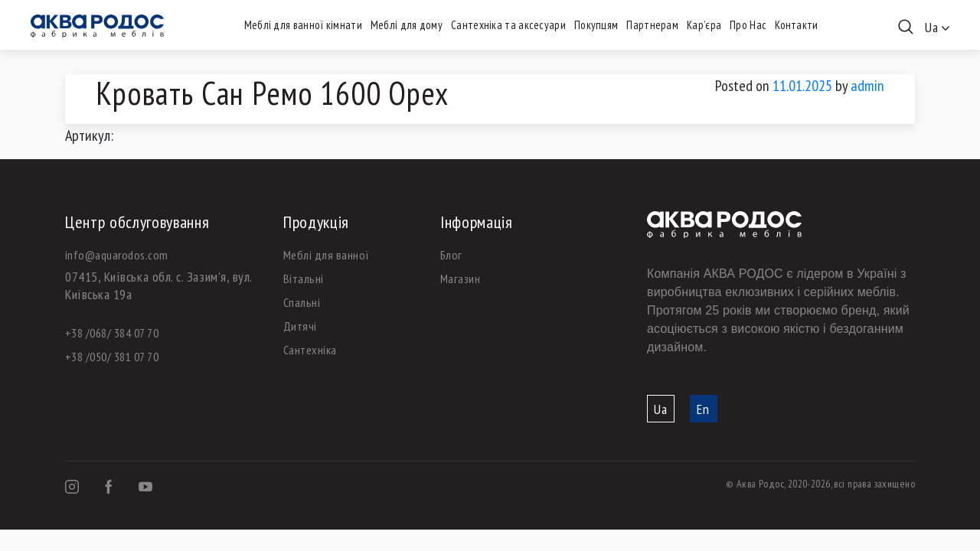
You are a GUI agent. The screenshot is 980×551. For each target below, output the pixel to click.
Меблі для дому (407, 25)
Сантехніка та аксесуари (508, 25)
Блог (451, 255)
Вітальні (304, 279)
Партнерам (652, 25)
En (703, 409)
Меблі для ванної (327, 255)
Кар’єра (704, 25)
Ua (661, 409)
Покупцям (596, 25)
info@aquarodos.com (117, 255)
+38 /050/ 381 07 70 (112, 357)
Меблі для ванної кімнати (303, 25)
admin (867, 86)
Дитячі (300, 326)
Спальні (302, 302)
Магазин (460, 279)
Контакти (796, 25)
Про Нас (748, 25)
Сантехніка (310, 350)
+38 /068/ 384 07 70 (112, 333)
